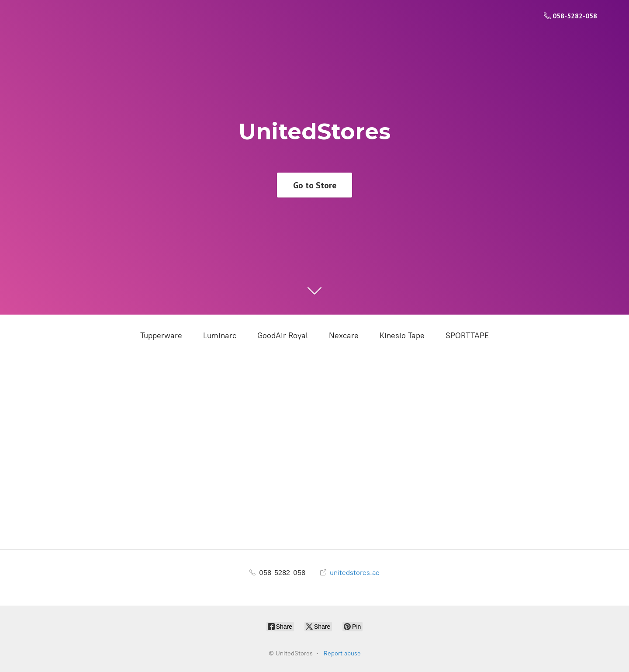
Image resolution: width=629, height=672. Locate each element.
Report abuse (342, 653)
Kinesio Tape (402, 336)
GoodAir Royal (283, 336)
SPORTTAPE (467, 336)
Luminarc (220, 336)
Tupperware (161, 336)
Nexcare (344, 336)
